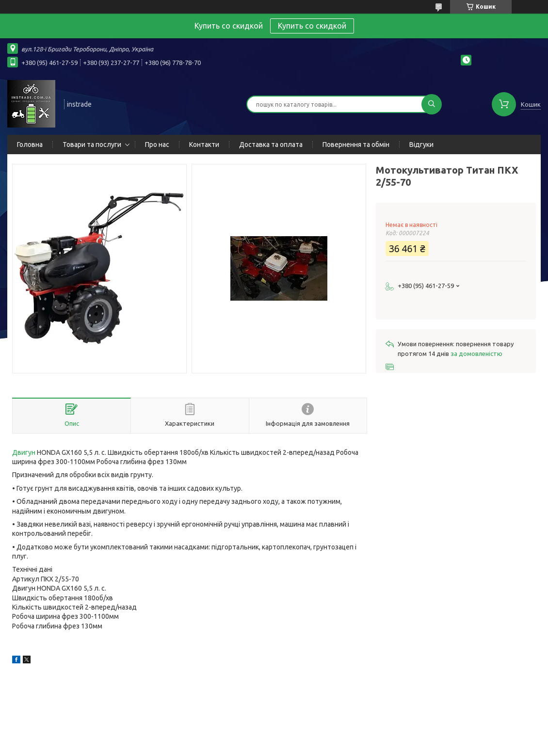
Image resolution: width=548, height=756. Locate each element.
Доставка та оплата (271, 145)
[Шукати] (432, 104)
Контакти (204, 145)
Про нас (157, 145)
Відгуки (421, 145)
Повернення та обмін (356, 145)
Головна (30, 145)
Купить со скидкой (312, 26)
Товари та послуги (92, 145)
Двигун (24, 452)
